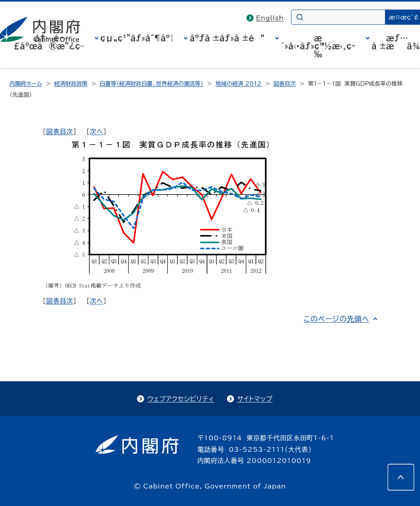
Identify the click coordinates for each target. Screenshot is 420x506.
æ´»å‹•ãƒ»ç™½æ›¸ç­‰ (318, 46)
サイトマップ (255, 399)
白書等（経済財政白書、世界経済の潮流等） (151, 84)
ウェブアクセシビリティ (181, 399)
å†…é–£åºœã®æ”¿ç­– (49, 42)
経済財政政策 (71, 84)
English (270, 18)
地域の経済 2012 (238, 84)
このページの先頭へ (337, 319)
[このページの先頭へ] (401, 477)
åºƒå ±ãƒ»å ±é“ (227, 38)
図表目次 (285, 84)
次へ (97, 131)
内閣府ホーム (26, 84)
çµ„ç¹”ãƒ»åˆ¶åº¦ (137, 38)
